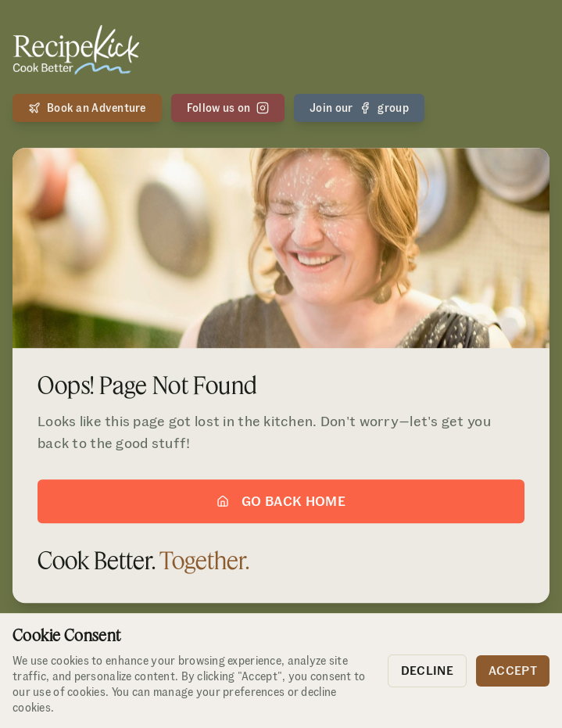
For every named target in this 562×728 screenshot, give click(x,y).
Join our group (359, 108)
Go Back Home (281, 502)
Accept (513, 671)
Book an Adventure (87, 108)
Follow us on (228, 108)
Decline (427, 671)
